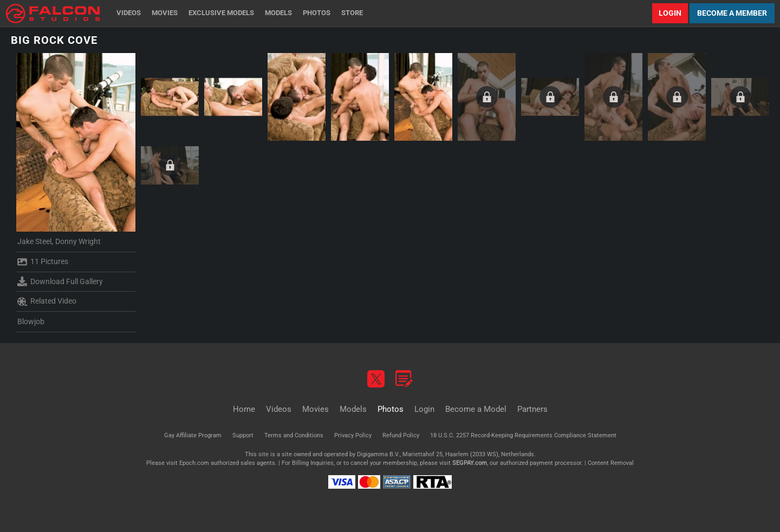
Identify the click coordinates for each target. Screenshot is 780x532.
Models (278, 13)
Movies (165, 13)
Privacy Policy (353, 435)
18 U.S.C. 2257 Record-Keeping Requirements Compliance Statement (523, 435)
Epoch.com (194, 463)
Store (352, 13)
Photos (317, 13)
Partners (532, 409)
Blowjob (31, 321)
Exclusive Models (221, 13)
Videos (129, 13)
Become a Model (476, 409)
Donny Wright (78, 241)
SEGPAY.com (470, 463)
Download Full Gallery (60, 281)
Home (244, 409)
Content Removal (611, 463)
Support (243, 435)
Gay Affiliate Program (193, 435)
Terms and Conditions (294, 435)
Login (670, 13)
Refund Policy (401, 435)
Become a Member (732, 13)
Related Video (47, 301)
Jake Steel (34, 241)
